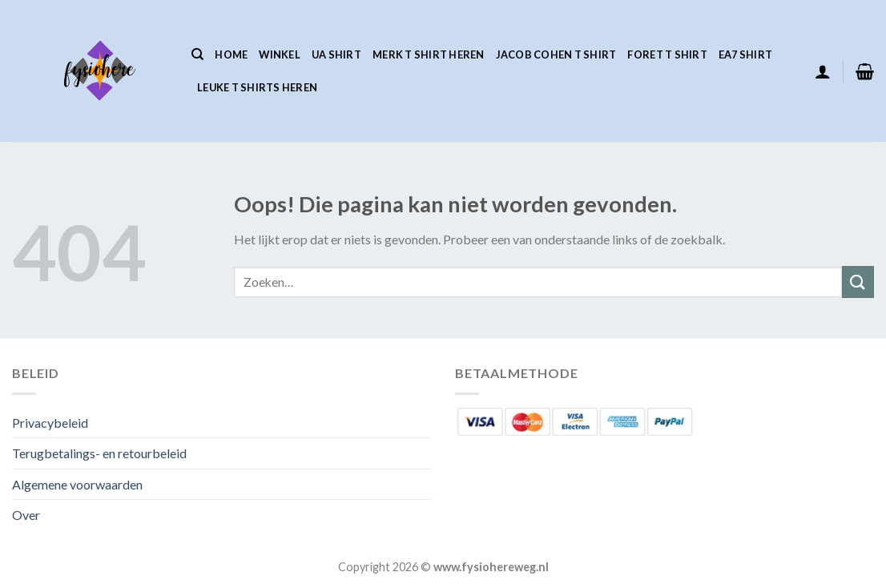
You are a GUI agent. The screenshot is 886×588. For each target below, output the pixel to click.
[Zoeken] (197, 54)
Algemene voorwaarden (77, 484)
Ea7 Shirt (745, 54)
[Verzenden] (858, 282)
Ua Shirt (336, 54)
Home (231, 54)
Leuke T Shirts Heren (257, 87)
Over (26, 515)
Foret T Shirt (667, 54)
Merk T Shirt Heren (429, 54)
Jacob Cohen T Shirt (556, 54)
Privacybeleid (50, 423)
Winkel (280, 54)
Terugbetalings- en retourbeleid (99, 453)
